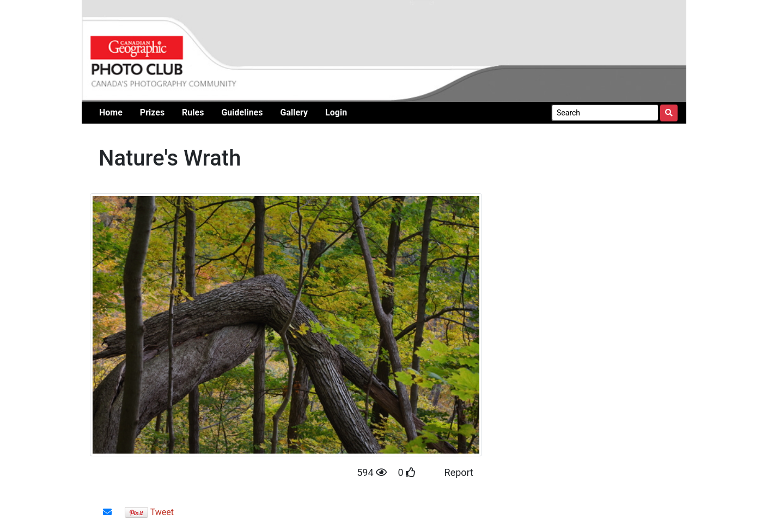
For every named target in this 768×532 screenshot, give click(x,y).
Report (459, 472)
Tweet (162, 512)
